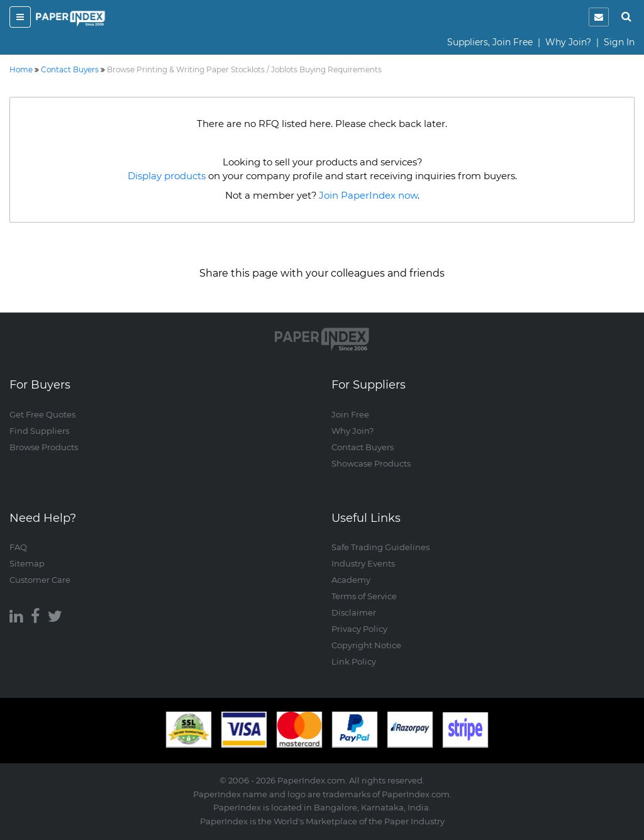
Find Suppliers (39, 431)
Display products (167, 176)
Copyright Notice (366, 645)
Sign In (619, 42)
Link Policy (354, 661)
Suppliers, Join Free (490, 42)
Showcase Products (371, 463)
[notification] (599, 17)
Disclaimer (354, 612)
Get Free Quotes (42, 414)
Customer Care (40, 580)
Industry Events (363, 563)
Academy (351, 580)
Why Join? (568, 42)
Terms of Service (364, 596)
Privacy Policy (359, 629)
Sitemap (27, 563)
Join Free (350, 414)
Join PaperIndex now (368, 195)
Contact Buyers (363, 447)
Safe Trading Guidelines (380, 547)
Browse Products (44, 447)
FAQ (18, 547)
